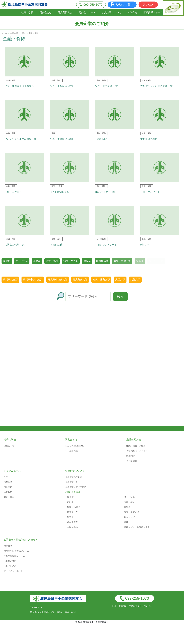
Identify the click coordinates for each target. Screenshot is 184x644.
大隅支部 (120, 280)
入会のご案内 (122, 5)
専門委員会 (132, 461)
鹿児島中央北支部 (33, 280)
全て (6, 477)
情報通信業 (102, 261)
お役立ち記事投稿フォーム (16, 551)
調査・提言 (9, 497)
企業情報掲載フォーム (14, 556)
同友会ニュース (87, 12)
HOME (5, 33)
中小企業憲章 (71, 451)
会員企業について (112, 12)
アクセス (148, 5)
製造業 (70, 517)
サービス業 (22, 261)
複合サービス (130, 517)
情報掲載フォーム (153, 12)
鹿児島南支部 (80, 280)
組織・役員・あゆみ (136, 446)
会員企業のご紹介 (18, 33)
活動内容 (131, 456)
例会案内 (8, 487)
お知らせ (8, 482)
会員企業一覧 (71, 482)
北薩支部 (135, 280)
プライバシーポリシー (14, 571)
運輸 (126, 522)
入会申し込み (10, 566)
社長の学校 (27, 12)
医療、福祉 (52, 261)
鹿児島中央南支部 (58, 280)
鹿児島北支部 (10, 280)
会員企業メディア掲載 (76, 487)
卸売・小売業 (71, 261)
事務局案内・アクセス (137, 451)
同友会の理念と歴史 (75, 446)
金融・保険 (72, 527)
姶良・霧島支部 (101, 280)
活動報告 (8, 492)
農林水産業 (72, 522)
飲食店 (7, 261)
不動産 (37, 261)
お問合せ (132, 12)
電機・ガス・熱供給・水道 (137, 527)
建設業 (87, 261)
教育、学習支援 (122, 261)
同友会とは (46, 12)
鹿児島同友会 (65, 12)
